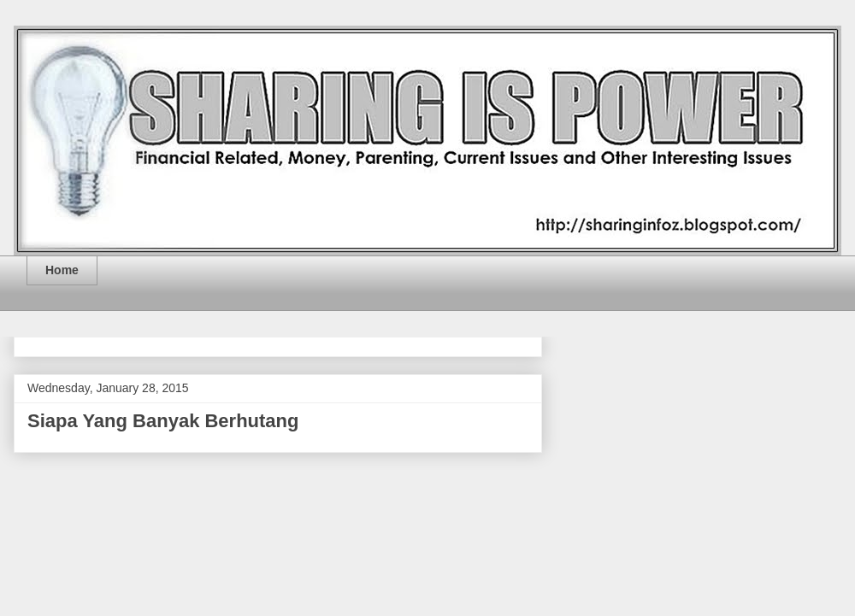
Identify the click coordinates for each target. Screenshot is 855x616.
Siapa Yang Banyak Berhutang (163, 421)
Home (62, 270)
